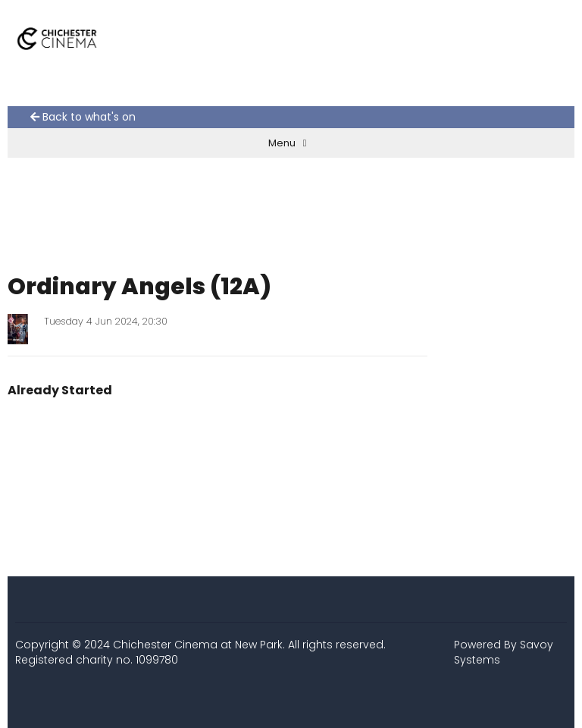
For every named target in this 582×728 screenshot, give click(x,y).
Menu (288, 143)
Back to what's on (83, 117)
